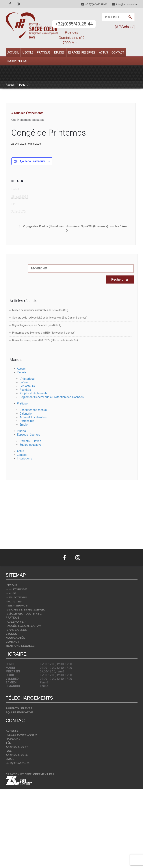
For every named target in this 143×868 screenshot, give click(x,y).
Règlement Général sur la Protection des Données (52, 397)
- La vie (11, 593)
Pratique (44, 53)
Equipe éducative (31, 445)
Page (22, 85)
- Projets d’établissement (26, 609)
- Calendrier (16, 622)
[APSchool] (125, 27)
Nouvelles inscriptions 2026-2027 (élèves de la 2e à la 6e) (45, 340)
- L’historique (16, 589)
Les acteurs (27, 386)
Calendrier (26, 414)
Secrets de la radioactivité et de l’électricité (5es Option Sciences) (50, 318)
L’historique (27, 379)
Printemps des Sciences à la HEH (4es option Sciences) (44, 333)
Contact (118, 53)
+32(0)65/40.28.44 (74, 24)
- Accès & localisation (23, 626)
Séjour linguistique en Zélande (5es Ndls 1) (37, 325)
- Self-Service (17, 605)
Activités (25, 390)
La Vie (24, 382)
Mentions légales (20, 646)
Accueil (13, 53)
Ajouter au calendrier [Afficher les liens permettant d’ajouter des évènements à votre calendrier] (32, 161)
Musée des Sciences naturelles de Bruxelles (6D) (40, 310)
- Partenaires (16, 630)
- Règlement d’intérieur (25, 614)
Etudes (59, 53)
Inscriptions (17, 61)
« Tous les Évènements (27, 113)
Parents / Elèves (30, 441)
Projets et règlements (34, 393)
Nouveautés (15, 638)
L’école (28, 53)
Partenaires (27, 421)
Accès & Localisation (33, 417)
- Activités (14, 601)
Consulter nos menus (33, 410)
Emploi (24, 425)
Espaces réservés (82, 53)
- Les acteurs (16, 597)
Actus (104, 53)
